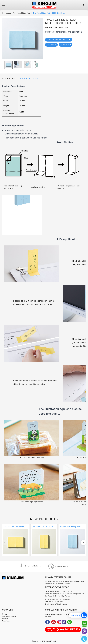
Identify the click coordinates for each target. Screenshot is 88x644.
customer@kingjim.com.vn (58, 604)
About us (5, 619)
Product (5, 614)
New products (44, 519)
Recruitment (6, 621)
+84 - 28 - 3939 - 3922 (63, 599)
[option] (23, 38)
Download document (9, 616)
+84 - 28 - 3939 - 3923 (56, 602)
